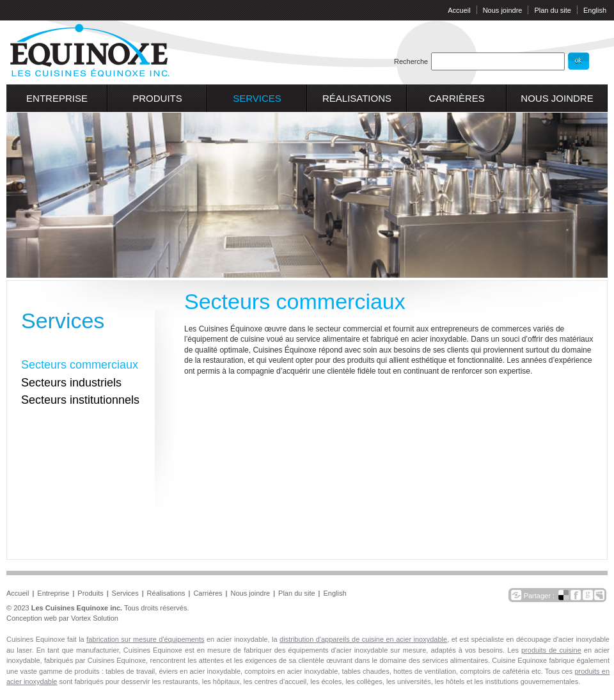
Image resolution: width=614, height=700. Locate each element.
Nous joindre (503, 10)
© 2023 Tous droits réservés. (98, 608)
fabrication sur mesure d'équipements (145, 639)
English (595, 10)
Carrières (457, 98)
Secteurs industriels (71, 383)
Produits (157, 98)
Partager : (540, 596)
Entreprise (57, 98)
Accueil (459, 10)
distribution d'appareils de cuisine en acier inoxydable (363, 639)
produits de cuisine (551, 650)
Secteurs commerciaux (80, 365)
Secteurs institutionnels (80, 400)
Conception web (32, 618)
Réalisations (357, 98)
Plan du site (552, 10)
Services (257, 98)
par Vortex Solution (89, 618)
